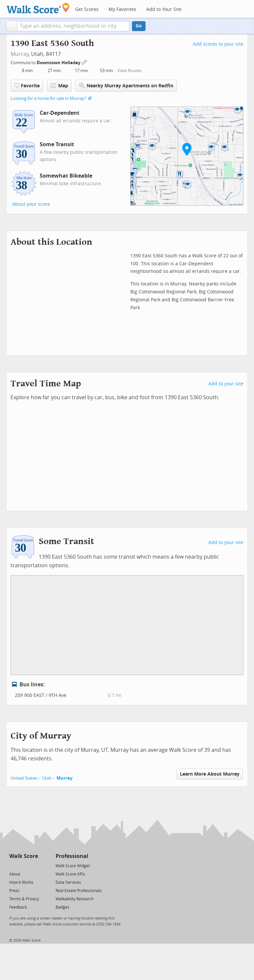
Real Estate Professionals (79, 891)
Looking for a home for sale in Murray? (48, 98)
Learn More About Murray (210, 774)
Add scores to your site (218, 44)
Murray (20, 54)
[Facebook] (23, 865)
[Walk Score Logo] (38, 8)
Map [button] (59, 86)
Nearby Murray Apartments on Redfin (126, 85)
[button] (12, 26)
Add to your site (226, 384)
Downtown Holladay (59, 63)
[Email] (34, 865)
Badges (63, 907)
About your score (31, 204)
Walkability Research (75, 899)
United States (24, 778)
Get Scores (87, 9)
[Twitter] (13, 865)
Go (139, 26)
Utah (47, 778)
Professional (72, 856)
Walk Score (24, 856)
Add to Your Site (164, 9)
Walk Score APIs (70, 874)
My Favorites (122, 9)
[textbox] (73, 26)
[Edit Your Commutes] (85, 62)
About (15, 874)
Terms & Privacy (24, 899)
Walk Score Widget (73, 866)
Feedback (18, 907)
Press (14, 891)
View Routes (129, 71)
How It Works (21, 882)
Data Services (68, 882)
